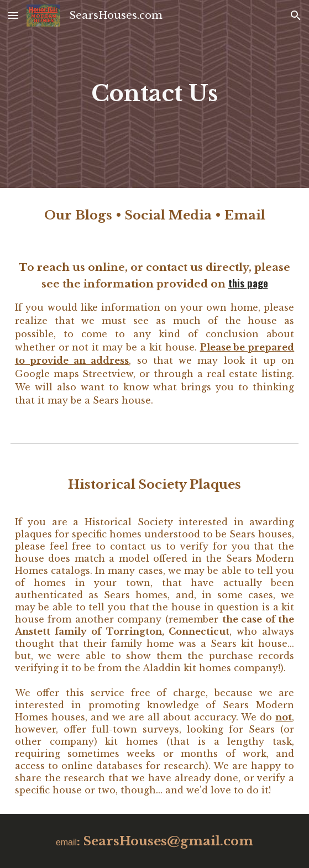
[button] (13, 15)
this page (248, 283)
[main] (155, 94)
